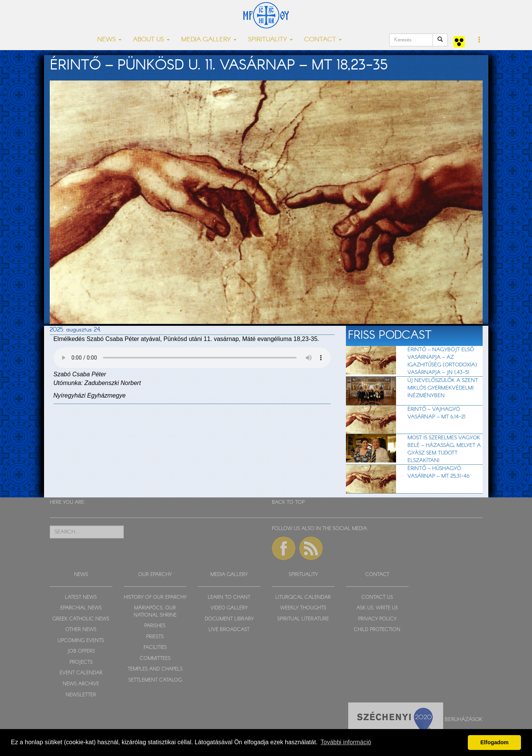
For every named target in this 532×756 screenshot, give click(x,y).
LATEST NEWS (81, 597)
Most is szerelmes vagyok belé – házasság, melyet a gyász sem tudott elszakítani (444, 449)
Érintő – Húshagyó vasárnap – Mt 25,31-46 (438, 472)
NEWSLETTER (81, 695)
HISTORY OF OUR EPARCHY (155, 597)
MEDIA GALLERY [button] (209, 40)
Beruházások (464, 720)
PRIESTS (155, 637)
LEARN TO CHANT (229, 597)
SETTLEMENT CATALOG (155, 680)
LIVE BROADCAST (229, 630)
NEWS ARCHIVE (81, 684)
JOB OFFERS (81, 651)
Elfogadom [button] (494, 742)
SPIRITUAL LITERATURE (303, 619)
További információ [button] (346, 742)
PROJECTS (81, 662)
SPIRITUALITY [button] (270, 40)
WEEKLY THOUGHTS (303, 608)
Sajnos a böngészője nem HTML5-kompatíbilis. (192, 358)
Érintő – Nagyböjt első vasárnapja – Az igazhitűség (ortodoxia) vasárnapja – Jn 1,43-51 (442, 361)
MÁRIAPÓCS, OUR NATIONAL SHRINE (155, 612)
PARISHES (155, 626)
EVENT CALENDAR (81, 673)
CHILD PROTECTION (377, 630)
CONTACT (377, 575)
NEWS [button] (109, 40)
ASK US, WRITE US (377, 608)
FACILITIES (155, 648)
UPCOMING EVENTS (81, 641)
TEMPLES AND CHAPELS (155, 669)
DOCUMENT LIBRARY (229, 619)
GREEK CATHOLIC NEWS (81, 619)
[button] (479, 40)
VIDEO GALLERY (229, 608)
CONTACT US (377, 597)
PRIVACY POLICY (377, 619)
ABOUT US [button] (151, 40)
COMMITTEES (155, 659)
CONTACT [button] (323, 40)
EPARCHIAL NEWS (81, 608)
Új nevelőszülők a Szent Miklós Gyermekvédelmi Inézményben (443, 388)
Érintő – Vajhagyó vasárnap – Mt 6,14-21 (436, 413)
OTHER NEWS (81, 630)
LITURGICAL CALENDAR (303, 597)
